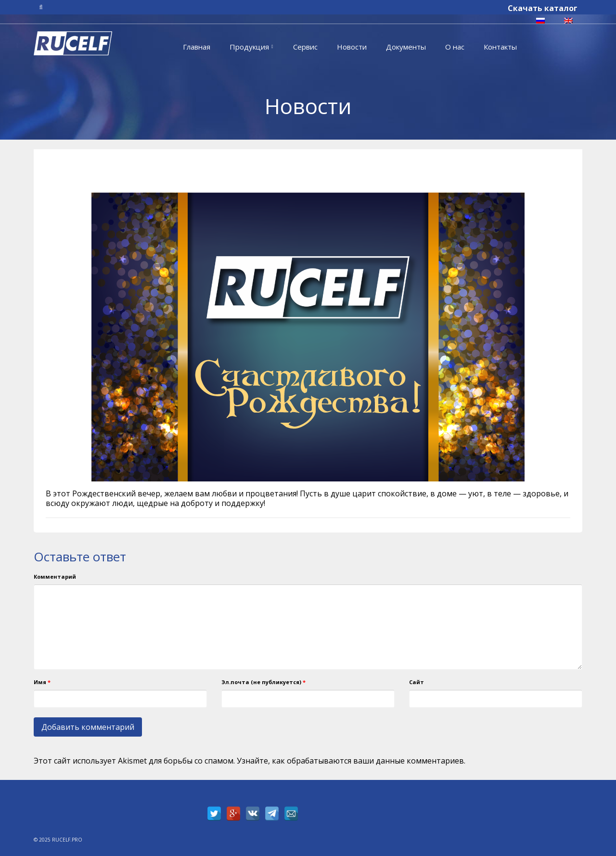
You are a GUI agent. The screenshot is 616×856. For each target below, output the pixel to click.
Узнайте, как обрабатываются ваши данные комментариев (350, 761)
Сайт (417, 682)
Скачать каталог (543, 8)
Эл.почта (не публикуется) (263, 682)
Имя (42, 682)
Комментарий (55, 577)
